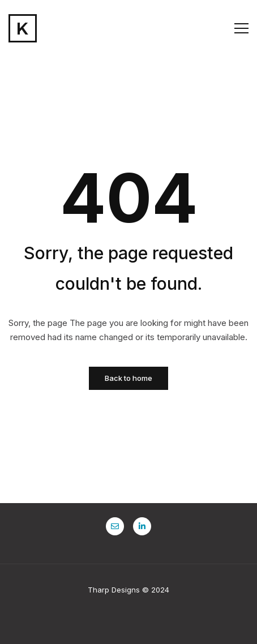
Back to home (128, 378)
